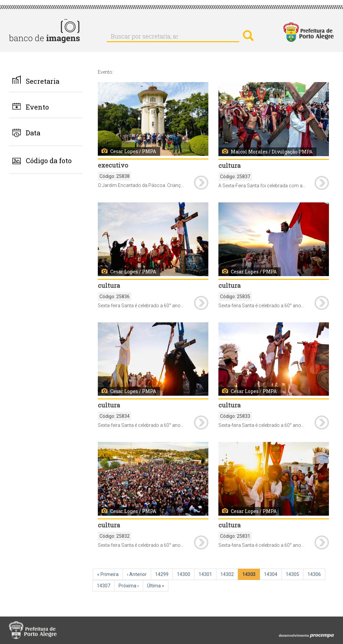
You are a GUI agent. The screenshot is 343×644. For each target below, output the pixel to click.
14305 (293, 574)
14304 (271, 574)
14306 (315, 574)
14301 (206, 574)
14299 (162, 574)
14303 (250, 575)
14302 (228, 574)
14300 (184, 574)
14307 (104, 585)
